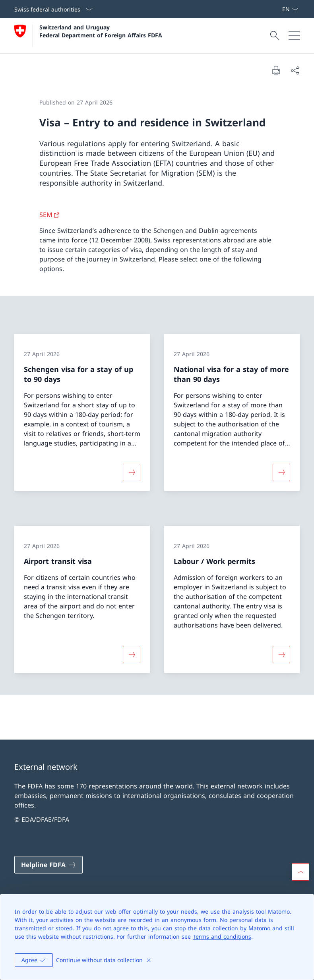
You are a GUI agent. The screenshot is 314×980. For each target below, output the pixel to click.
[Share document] (295, 70)
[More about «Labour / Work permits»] (281, 655)
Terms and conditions (222, 936)
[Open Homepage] (88, 36)
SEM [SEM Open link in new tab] (46, 215)
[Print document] (276, 70)
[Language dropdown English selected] (290, 9)
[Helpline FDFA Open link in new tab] (48, 865)
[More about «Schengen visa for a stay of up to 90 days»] (132, 473)
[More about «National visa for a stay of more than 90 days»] (281, 473)
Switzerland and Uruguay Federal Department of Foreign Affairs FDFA (101, 31)
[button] (300, 872)
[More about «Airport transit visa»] (132, 655)
